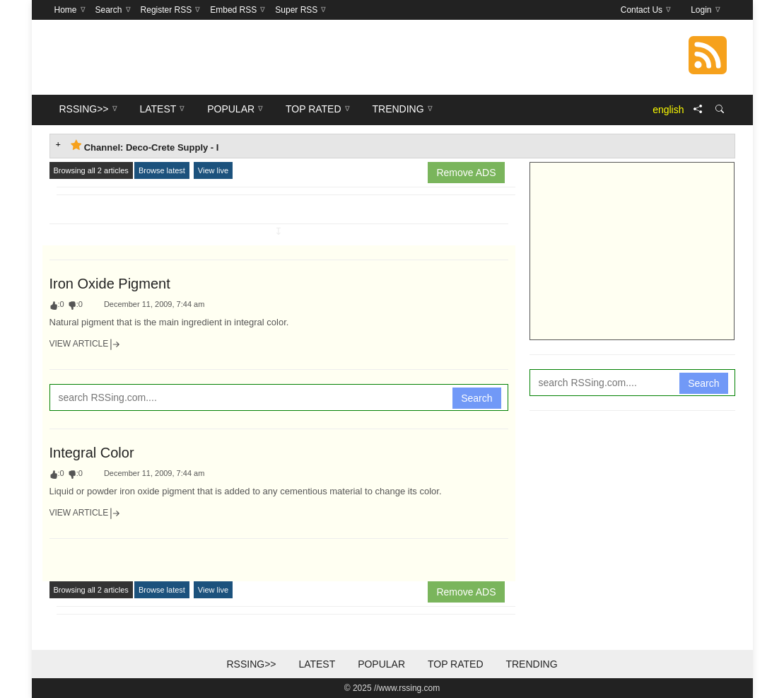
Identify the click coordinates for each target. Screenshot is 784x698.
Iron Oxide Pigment (110, 284)
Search (476, 398)
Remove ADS (466, 173)
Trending (531, 664)
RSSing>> (251, 664)
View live (213, 170)
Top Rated (456, 664)
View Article (86, 344)
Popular (381, 664)
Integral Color (92, 453)
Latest (317, 664)
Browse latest (162, 170)
